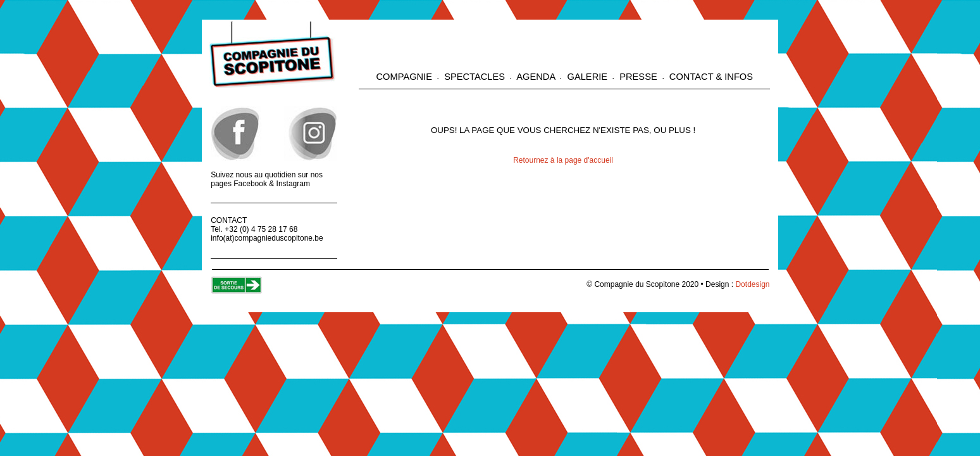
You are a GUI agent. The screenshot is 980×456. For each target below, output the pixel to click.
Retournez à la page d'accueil (563, 160)
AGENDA (536, 77)
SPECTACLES (474, 77)
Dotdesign (752, 284)
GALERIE (587, 77)
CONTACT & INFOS (710, 77)
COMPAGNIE (406, 77)
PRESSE (638, 77)
